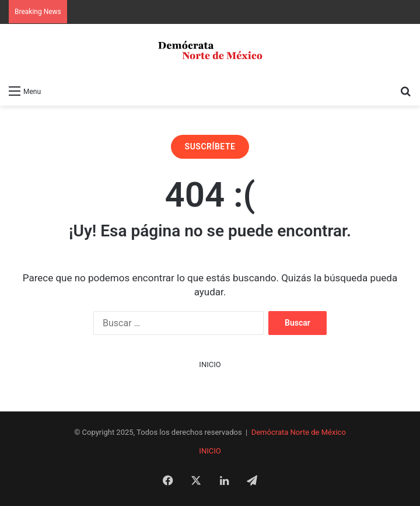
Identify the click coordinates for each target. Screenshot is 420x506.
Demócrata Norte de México (299, 432)
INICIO (210, 364)
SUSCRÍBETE (210, 146)
